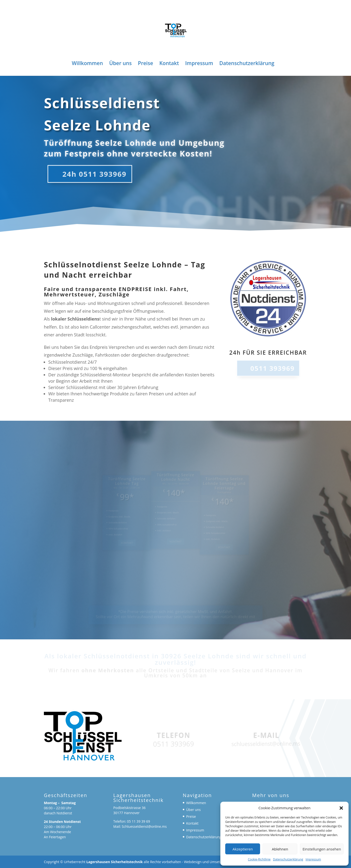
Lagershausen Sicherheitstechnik (115, 862)
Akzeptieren (243, 849)
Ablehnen (280, 849)
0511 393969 (272, 368)
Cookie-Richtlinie (259, 859)
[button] (341, 808)
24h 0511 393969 (92, 174)
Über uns (120, 64)
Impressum (313, 859)
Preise (146, 64)
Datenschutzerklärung (288, 859)
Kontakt (169, 64)
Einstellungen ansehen (322, 849)
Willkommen (88, 64)
